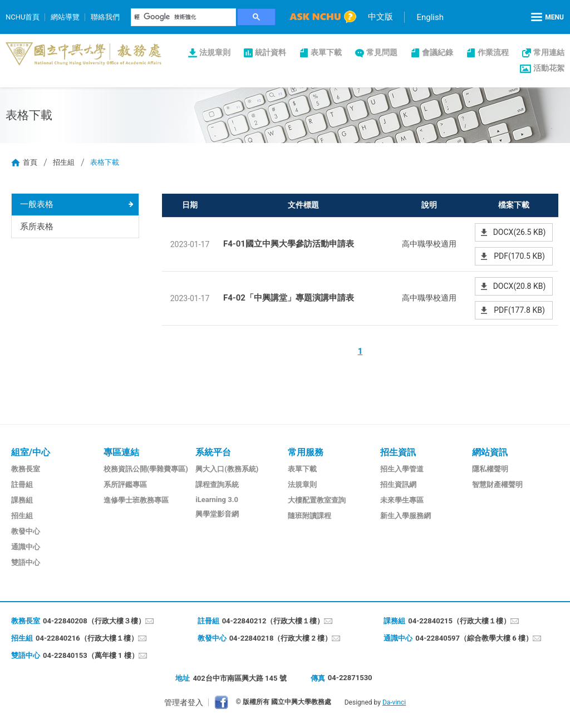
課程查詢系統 (217, 484)
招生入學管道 (402, 469)
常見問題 (382, 52)
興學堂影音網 (217, 514)
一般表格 (37, 204)
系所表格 (37, 227)
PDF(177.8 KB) (519, 310)
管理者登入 (184, 702)
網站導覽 (65, 17)
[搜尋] (184, 17)
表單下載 (326, 52)
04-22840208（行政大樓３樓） (94, 621)
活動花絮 (549, 68)
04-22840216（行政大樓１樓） (87, 638)
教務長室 (26, 469)
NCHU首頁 (23, 17)
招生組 (64, 162)
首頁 (30, 162)
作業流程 (493, 52)
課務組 (22, 500)
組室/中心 (31, 452)
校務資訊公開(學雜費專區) (146, 469)
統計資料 (271, 52)
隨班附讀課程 (309, 516)
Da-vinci (394, 702)
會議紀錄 (438, 52)
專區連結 (121, 452)
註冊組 (22, 484)
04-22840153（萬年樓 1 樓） (91, 655)
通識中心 (26, 547)
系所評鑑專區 (125, 484)
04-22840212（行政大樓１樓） (273, 621)
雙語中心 (26, 562)
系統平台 (213, 452)
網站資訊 (490, 452)
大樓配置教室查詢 (317, 500)
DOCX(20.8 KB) (520, 286)
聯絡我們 (105, 17)
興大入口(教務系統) (227, 469)
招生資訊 (398, 452)
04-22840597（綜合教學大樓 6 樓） (474, 638)
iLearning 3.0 (217, 500)
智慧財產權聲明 (497, 484)
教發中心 (26, 531)
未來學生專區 (402, 500)
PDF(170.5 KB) (519, 256)
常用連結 (549, 52)
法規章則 (215, 52)
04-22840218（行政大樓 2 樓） (281, 638)
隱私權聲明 (490, 469)
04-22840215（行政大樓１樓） (459, 621)
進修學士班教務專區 (136, 500)
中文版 (380, 17)
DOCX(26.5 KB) (520, 232)
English (430, 17)
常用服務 (306, 452)
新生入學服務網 (406, 516)
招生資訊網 (398, 484)
